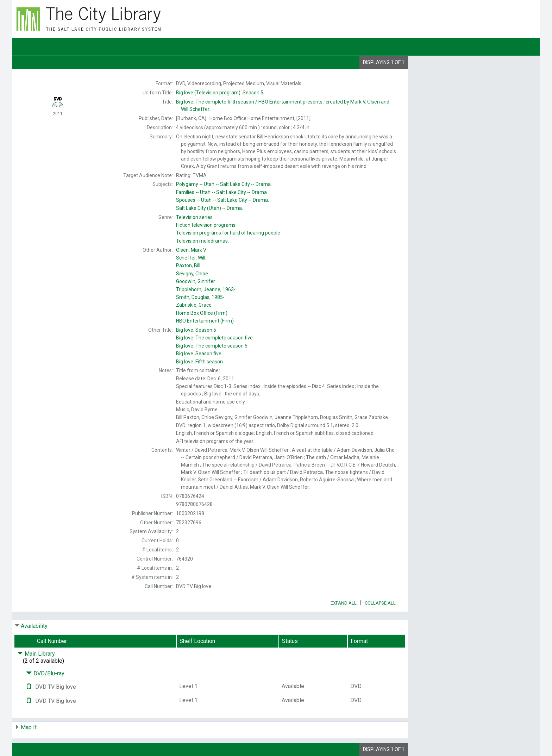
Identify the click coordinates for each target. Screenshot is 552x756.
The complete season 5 (212, 346)
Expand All (344, 603)
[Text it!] (29, 687)
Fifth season (199, 362)
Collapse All (380, 603)
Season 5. (220, 93)
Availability (34, 626)
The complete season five (214, 338)
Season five (199, 354)
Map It (29, 727)
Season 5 (196, 330)
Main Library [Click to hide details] (36, 654)
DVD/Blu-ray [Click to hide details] (45, 673)
